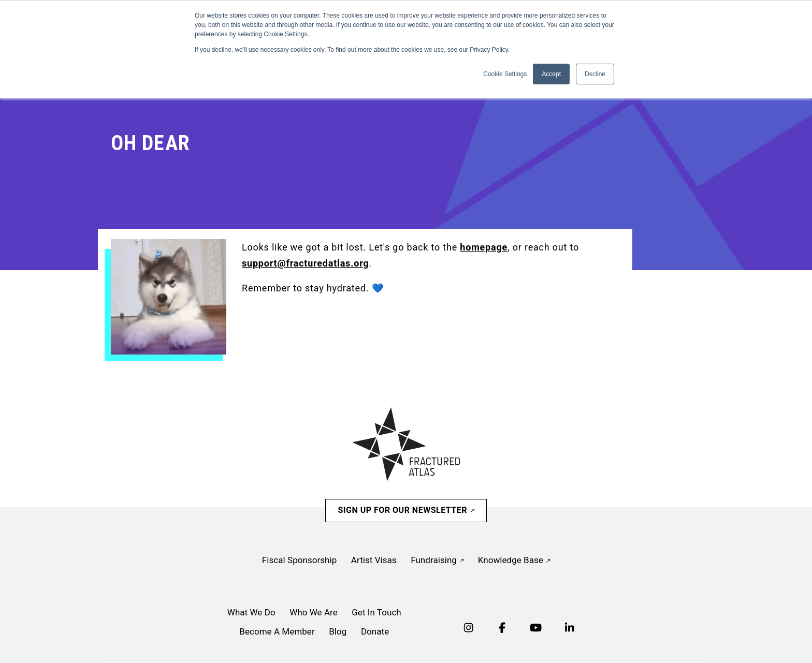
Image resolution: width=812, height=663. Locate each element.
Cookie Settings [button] (505, 74)
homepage (484, 247)
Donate (375, 631)
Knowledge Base (514, 560)
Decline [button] (595, 74)
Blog (338, 631)
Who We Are (314, 612)
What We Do (251, 612)
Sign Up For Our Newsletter (406, 510)
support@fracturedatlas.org (305, 263)
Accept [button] (551, 74)
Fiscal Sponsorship (299, 560)
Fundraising (437, 560)
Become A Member (277, 631)
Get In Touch (376, 612)
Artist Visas (374, 560)
